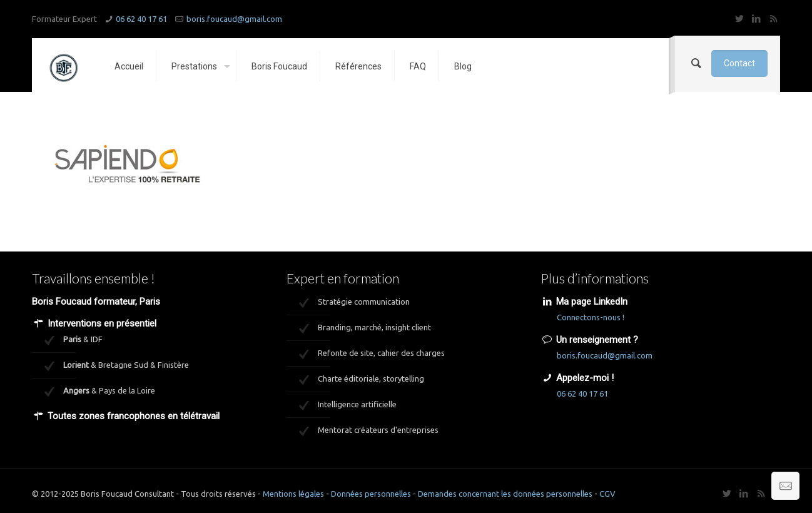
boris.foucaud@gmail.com (234, 19)
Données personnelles (371, 494)
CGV (607, 494)
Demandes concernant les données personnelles (505, 494)
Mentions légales (293, 494)
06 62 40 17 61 (141, 19)
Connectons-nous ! (591, 317)
